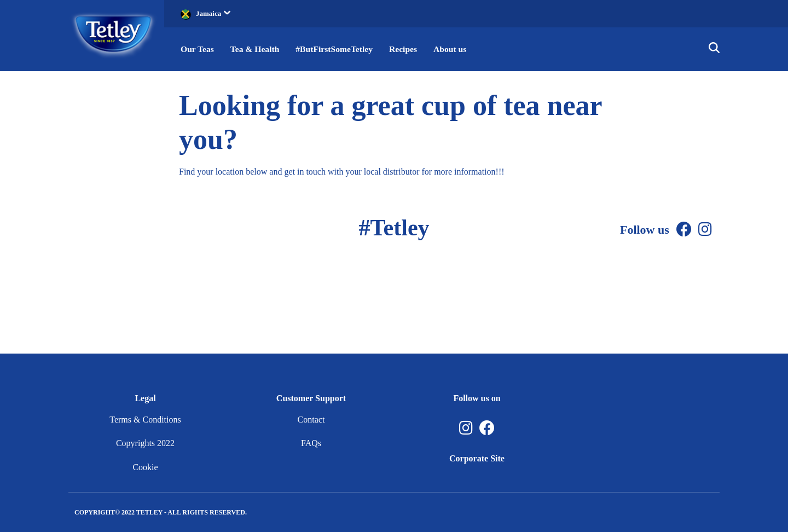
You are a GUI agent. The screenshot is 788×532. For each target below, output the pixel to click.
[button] (714, 49)
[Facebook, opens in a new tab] (487, 428)
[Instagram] (705, 230)
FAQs (311, 443)
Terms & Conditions (145, 420)
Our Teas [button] (198, 49)
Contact (311, 420)
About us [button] (455, 49)
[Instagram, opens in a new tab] (466, 428)
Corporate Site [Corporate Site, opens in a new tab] (477, 458)
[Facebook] (684, 230)
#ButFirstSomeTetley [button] (337, 49)
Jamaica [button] (213, 13)
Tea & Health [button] (256, 49)
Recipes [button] (408, 49)
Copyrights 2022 (145, 443)
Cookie (145, 467)
